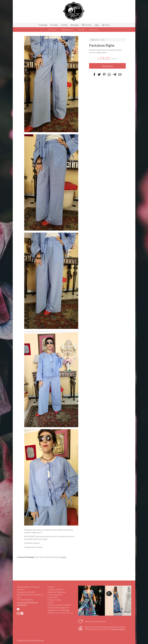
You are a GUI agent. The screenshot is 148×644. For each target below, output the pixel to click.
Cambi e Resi (53, 597)
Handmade (94, 29)
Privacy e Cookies (55, 600)
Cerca (106, 25)
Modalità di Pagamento (57, 592)
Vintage (82, 29)
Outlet (103, 40)
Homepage (43, 25)
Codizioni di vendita (55, 589)
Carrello (87, 25)
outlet (64, 557)
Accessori (53, 29)
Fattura (50, 602)
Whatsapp (75, 25)
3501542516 (22, 605)
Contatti (64, 25)
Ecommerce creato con (30, 640)
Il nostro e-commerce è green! (59, 605)
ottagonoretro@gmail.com (27, 602)
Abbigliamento (68, 29)
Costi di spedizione (55, 595)
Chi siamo (54, 25)
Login (97, 25)
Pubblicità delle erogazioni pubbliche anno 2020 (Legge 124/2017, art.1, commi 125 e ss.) (60, 610)
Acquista (107, 66)
